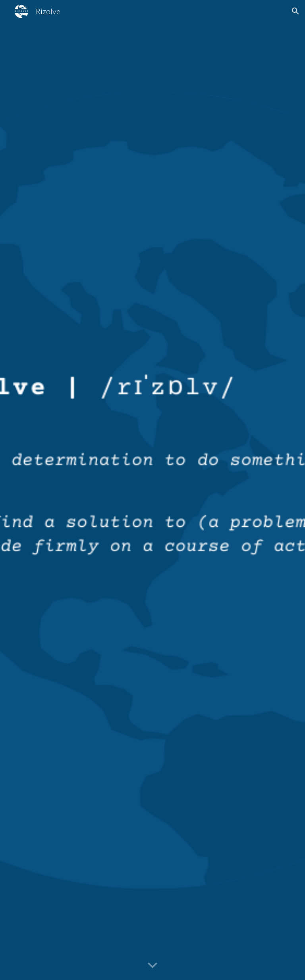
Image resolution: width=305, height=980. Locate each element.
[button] (295, 11)
